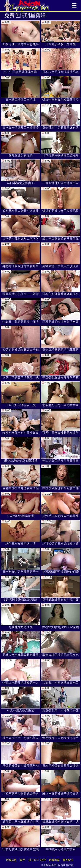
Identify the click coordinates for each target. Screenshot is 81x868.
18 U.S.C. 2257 (37, 860)
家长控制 (68, 860)
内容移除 (54, 860)
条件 (22, 860)
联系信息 (11, 860)
